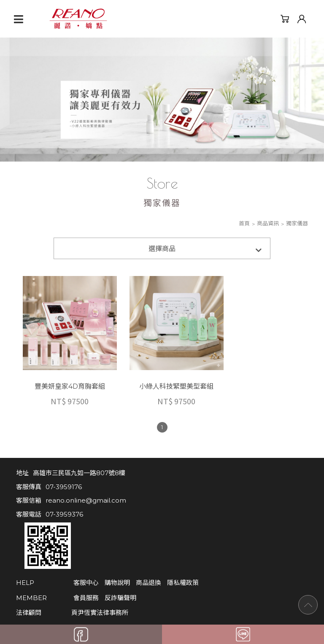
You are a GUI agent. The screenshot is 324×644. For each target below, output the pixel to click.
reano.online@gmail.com (86, 491)
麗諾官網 (88, 581)
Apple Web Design (154, 609)
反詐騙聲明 (101, 542)
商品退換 (129, 527)
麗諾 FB (39, 581)
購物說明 (98, 527)
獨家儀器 (297, 224)
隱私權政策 (163, 527)
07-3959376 (64, 505)
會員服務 (67, 542)
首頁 (244, 224)
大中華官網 (137, 581)
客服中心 (67, 527)
